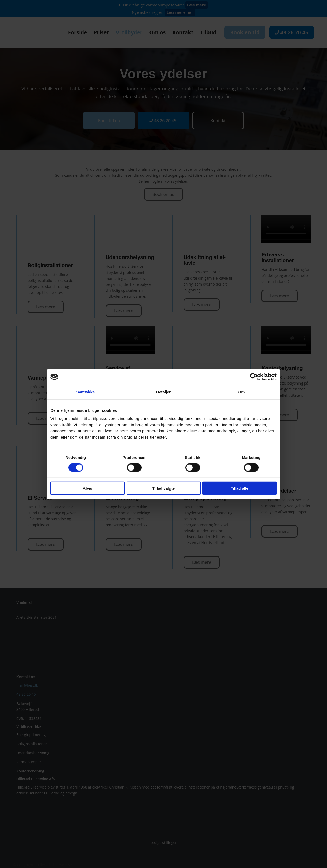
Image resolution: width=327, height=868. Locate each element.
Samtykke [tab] (86, 392)
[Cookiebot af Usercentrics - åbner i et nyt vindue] (254, 377)
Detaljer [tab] (163, 392)
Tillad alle (239, 488)
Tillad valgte (163, 488)
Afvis (87, 488)
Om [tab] (241, 392)
